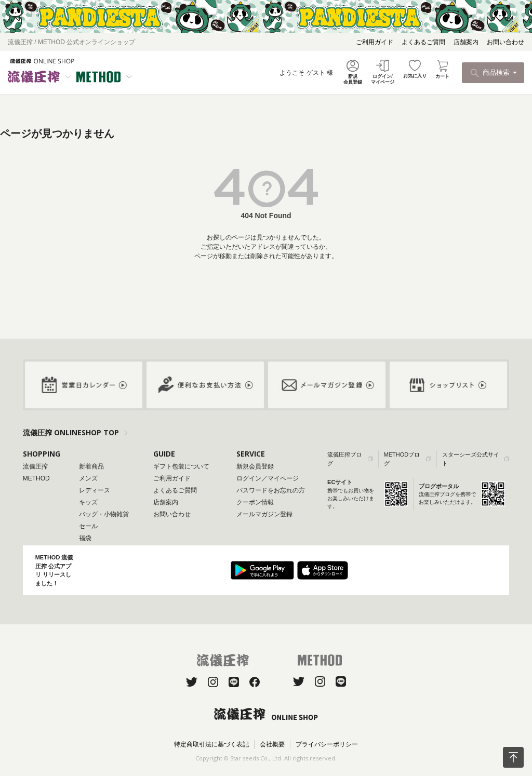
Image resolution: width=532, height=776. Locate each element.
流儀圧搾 (35, 466)
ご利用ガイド (375, 42)
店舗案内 (466, 42)
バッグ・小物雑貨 (104, 514)
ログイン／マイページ (268, 478)
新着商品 (91, 466)
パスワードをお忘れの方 (271, 490)
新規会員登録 (255, 466)
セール (88, 526)
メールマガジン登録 (264, 514)
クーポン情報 (255, 502)
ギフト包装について (181, 466)
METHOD (36, 478)
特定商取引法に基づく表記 (211, 744)
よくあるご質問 (423, 42)
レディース (95, 490)
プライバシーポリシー (327, 744)
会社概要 (272, 744)
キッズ (88, 502)
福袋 (85, 538)
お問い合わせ (506, 42)
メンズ (88, 478)
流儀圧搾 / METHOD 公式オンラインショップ (71, 42)
